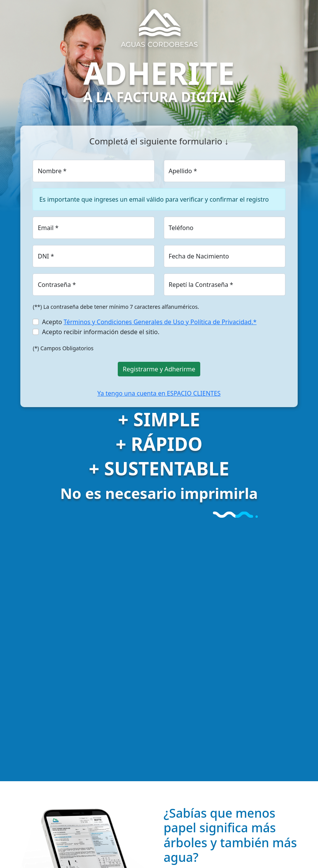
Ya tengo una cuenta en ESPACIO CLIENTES (159, 393)
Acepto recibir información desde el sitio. (101, 332)
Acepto (149, 322)
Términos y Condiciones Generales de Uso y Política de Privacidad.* (160, 322)
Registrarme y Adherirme (159, 369)
